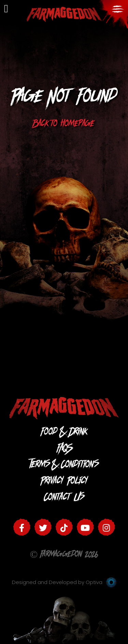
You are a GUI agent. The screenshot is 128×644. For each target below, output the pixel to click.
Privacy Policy (64, 482)
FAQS (64, 449)
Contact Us (64, 498)
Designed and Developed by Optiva (64, 582)
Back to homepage (64, 125)
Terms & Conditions (64, 466)
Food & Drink (64, 433)
